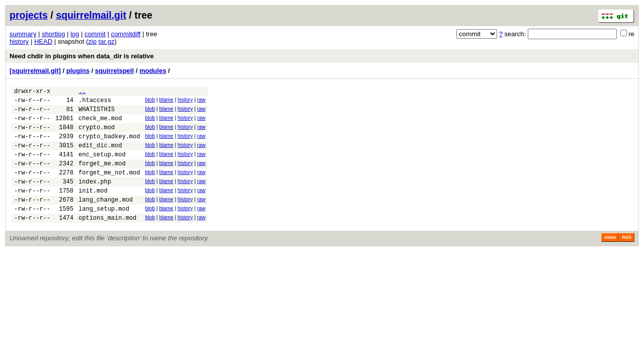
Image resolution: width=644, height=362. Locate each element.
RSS (627, 260)
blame (166, 101)
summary (23, 34)
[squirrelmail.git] (35, 71)
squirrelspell (114, 71)
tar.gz (107, 41)
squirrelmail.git (91, 15)
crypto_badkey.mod (109, 145)
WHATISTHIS (97, 113)
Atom (610, 260)
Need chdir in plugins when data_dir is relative (82, 56)
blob (150, 101)
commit (95, 34)
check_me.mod (100, 124)
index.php (95, 198)
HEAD (43, 41)
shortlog (53, 34)
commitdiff (126, 34)
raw (202, 101)
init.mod (93, 208)
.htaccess (95, 103)
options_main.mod (107, 240)
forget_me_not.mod (109, 187)
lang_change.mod (106, 219)
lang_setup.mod (104, 230)
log (75, 34)
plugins (78, 71)
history (19, 41)
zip (92, 41)
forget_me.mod (102, 177)
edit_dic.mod (100, 156)
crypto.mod (97, 134)
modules (153, 71)
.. (82, 92)
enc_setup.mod (102, 166)
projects (29, 15)
